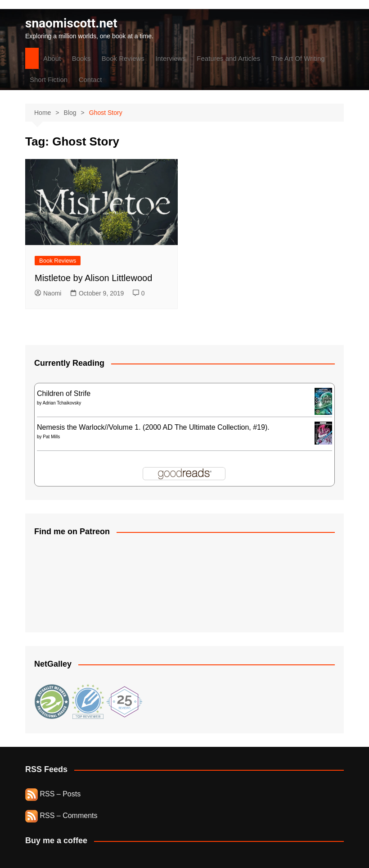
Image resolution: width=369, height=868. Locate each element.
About (52, 58)
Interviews (171, 58)
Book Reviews (123, 58)
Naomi (48, 293)
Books (81, 58)
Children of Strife (64, 393)
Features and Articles (228, 58)
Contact (90, 80)
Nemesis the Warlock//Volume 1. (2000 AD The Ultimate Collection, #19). (153, 427)
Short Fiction (49, 80)
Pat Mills (51, 437)
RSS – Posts (53, 794)
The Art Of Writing (298, 58)
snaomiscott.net (71, 23)
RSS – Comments (61, 816)
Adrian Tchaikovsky (62, 403)
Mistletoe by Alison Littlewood (93, 278)
